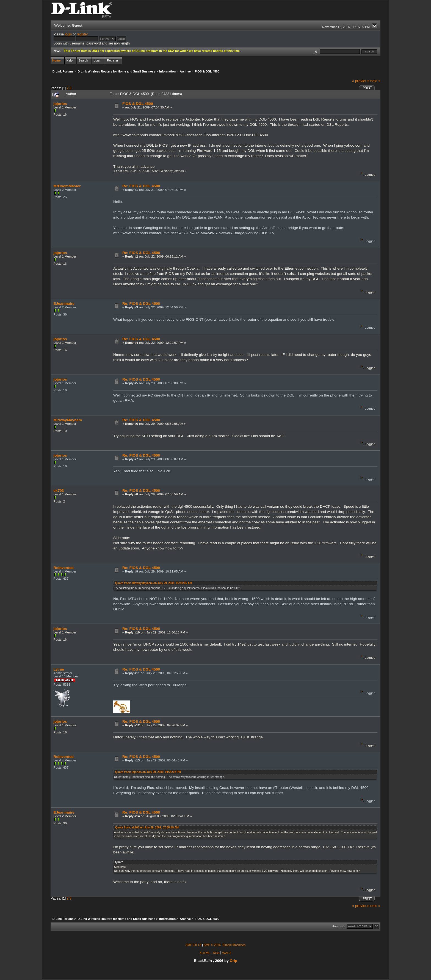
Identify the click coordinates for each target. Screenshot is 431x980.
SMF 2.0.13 (193, 945)
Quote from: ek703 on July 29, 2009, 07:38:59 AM (147, 827)
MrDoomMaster (67, 186)
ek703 (59, 491)
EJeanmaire (64, 304)
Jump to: (339, 926)
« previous (360, 81)
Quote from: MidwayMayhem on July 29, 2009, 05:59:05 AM (154, 583)
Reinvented (64, 568)
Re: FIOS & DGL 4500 (141, 186)
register (82, 34)
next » (375, 81)
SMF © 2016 (212, 945)
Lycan (59, 669)
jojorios (60, 104)
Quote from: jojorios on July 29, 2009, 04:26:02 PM (148, 772)
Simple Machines (234, 945)
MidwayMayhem (68, 420)
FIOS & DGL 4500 (138, 104)
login (68, 34)
